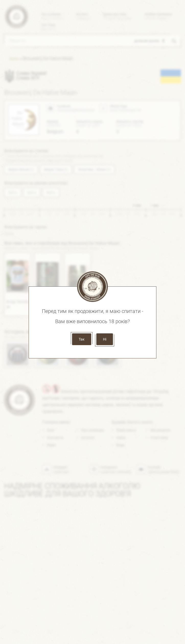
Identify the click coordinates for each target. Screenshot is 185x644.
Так (82, 339)
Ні (105, 339)
